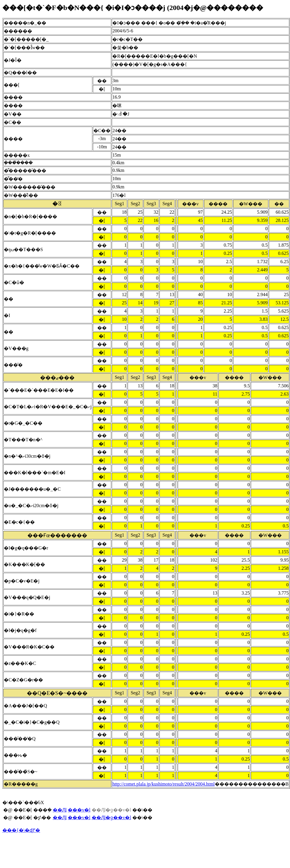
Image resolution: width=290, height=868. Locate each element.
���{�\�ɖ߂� (21, 830)
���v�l (79, 810)
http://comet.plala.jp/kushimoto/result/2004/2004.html (163, 784)
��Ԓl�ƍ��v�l (111, 818)
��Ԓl (60, 810)
